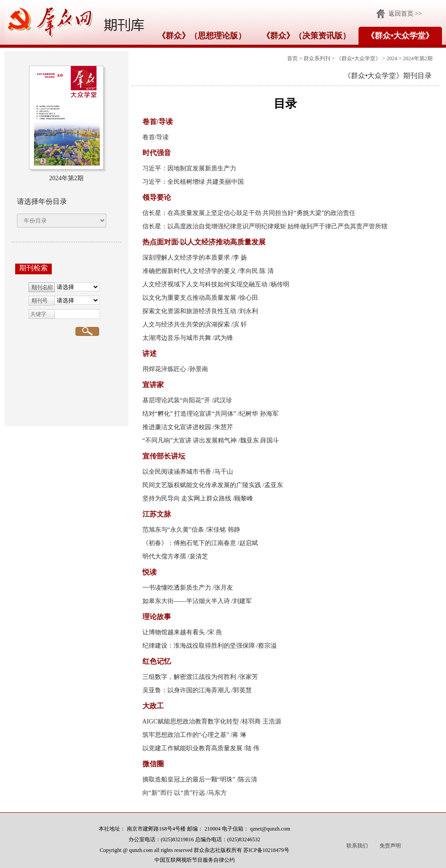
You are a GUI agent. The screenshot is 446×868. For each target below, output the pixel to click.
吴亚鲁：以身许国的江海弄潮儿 (186, 690)
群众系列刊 (317, 58)
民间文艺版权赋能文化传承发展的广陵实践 (202, 485)
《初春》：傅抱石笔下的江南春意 (189, 543)
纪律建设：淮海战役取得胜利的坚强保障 (199, 646)
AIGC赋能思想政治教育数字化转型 (191, 721)
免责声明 (390, 846)
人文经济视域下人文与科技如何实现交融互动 (205, 284)
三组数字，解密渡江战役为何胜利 (189, 677)
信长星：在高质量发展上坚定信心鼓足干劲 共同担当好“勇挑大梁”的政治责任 (249, 213)
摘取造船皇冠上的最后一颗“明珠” (189, 779)
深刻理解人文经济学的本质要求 (186, 258)
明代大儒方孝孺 (164, 556)
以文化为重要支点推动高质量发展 (189, 298)
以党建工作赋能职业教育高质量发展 (192, 748)
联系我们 (357, 846)
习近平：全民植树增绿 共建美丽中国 (193, 182)
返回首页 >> (405, 14)
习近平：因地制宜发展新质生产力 (189, 168)
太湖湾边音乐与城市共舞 (177, 338)
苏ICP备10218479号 (266, 850)
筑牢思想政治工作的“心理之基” (186, 735)
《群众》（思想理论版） (202, 36)
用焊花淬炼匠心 (164, 369)
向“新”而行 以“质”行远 (174, 793)
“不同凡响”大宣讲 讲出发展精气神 (190, 440)
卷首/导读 (156, 137)
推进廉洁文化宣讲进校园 (177, 427)
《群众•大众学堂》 (400, 36)
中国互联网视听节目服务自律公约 (195, 860)
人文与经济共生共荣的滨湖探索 (186, 324)
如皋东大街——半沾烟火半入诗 (186, 601)
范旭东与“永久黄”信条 (173, 530)
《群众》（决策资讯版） (306, 36)
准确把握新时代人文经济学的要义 (189, 271)
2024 (392, 58)
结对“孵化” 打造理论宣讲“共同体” (189, 414)
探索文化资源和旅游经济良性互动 (189, 311)
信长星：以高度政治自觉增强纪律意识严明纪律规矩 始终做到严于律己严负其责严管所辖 (265, 226)
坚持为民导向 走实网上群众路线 (187, 498)
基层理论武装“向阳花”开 (176, 400)
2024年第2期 (418, 58)
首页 (292, 58)
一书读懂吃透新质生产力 (177, 588)
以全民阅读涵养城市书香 (177, 472)
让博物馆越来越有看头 (174, 632)
